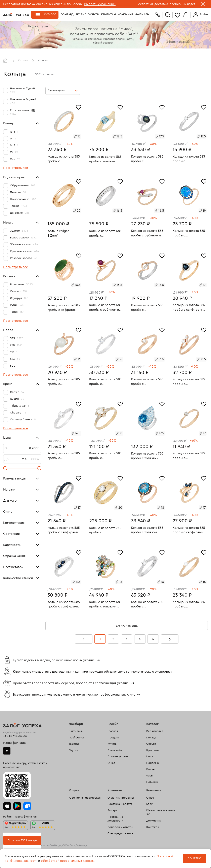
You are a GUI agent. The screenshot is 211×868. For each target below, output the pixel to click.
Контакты (153, 827)
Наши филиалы (15, 743)
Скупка (73, 750)
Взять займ (76, 731)
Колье (150, 769)
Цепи (150, 757)
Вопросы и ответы (120, 827)
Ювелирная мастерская (85, 798)
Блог (149, 804)
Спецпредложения (120, 833)
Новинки (152, 782)
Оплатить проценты (121, 798)
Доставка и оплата (120, 804)
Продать (113, 738)
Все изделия (155, 731)
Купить (112, 744)
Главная (6, 61)
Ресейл (81, 14)
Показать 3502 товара (22, 840)
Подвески (153, 763)
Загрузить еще (127, 626)
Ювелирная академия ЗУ (161, 812)
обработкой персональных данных (67, 861)
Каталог (50, 14)
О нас (111, 763)
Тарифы (74, 744)
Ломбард (67, 14)
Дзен (7, 751)
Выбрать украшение (100, 4)
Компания (126, 14)
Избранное (177, 15)
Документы (154, 821)
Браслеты (153, 750)
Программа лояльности (115, 819)
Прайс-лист (76, 738)
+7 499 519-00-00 (15, 736)
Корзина (186, 15)
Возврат (113, 810)
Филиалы (142, 14)
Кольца (151, 738)
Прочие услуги (118, 757)
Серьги (151, 744)
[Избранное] (79, 107)
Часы (150, 776)
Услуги (94, 14)
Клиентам (108, 14)
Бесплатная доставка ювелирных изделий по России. (43, 4)
